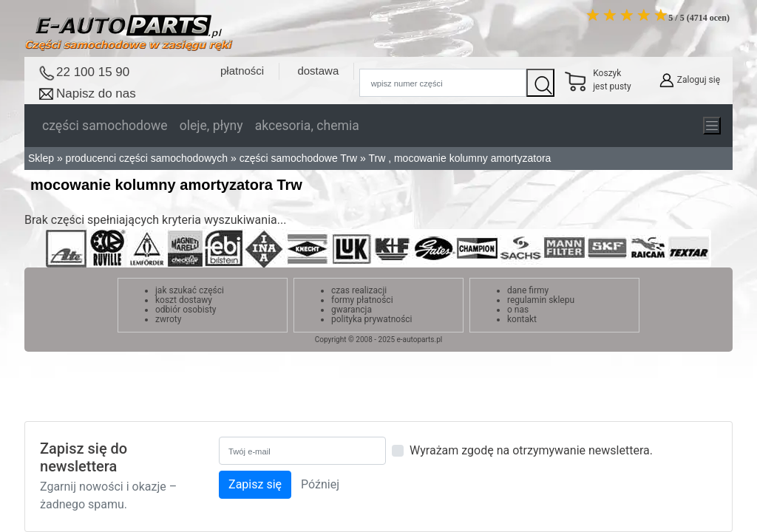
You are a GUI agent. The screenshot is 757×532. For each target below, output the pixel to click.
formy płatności (362, 300)
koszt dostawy (184, 300)
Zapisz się (255, 484)
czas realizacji (359, 290)
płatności (242, 71)
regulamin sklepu (541, 300)
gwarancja (352, 310)
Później (320, 484)
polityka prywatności (372, 319)
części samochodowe (105, 126)
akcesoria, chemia (307, 126)
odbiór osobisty (186, 310)
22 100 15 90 (93, 72)
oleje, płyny (211, 126)
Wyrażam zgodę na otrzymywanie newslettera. (531, 450)
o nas (518, 310)
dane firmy (528, 290)
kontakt (522, 319)
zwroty (168, 319)
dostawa (318, 71)
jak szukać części (190, 290)
